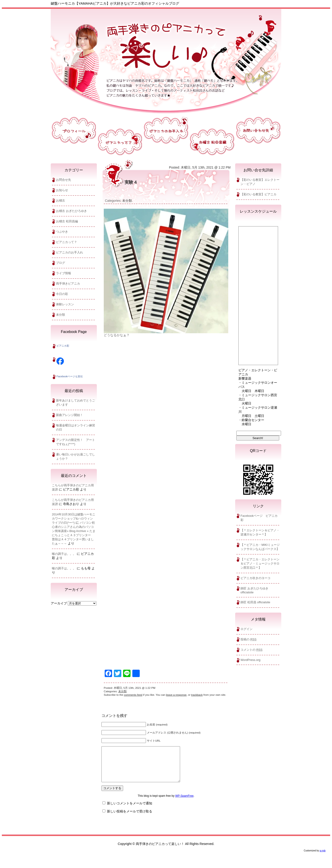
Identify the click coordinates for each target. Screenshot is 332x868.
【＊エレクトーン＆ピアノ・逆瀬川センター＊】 (260, 532)
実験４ (131, 182)
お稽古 (61, 201)
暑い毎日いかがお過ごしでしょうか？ (76, 456)
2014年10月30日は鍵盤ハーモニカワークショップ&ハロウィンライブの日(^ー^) (74, 519)
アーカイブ (59, 603)
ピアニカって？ (67, 242)
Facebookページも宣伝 (70, 376)
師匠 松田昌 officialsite (255, 602)
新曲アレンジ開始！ (70, 415)
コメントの (251, 650)
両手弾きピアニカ (68, 284)
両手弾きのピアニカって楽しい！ (166, 57)
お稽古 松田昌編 (67, 221)
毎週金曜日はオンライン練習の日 (76, 427)
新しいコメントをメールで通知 (130, 810)
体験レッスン (65, 304)
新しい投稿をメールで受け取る (130, 818)
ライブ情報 (64, 273)
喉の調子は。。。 (64, 554)
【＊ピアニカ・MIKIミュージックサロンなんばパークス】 (260, 547)
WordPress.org (250, 660)
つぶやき (62, 232)
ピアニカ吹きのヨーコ (255, 578)
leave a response (176, 695)
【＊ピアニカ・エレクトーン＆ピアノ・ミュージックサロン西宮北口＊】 (260, 563)
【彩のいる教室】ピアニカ (258, 194)
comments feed (133, 695)
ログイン (246, 629)
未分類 (61, 315)
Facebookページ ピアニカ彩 (259, 518)
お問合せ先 (64, 180)
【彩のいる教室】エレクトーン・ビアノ (260, 182)
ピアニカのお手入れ (70, 252)
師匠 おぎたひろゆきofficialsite (254, 590)
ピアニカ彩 (63, 346)
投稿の (248, 639)
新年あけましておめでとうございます (76, 403)
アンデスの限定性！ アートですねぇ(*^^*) (76, 442)
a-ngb (323, 858)
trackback (197, 695)
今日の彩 (62, 294)
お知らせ (62, 190)
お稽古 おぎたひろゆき (71, 211)
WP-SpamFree (184, 803)
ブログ (61, 263)
